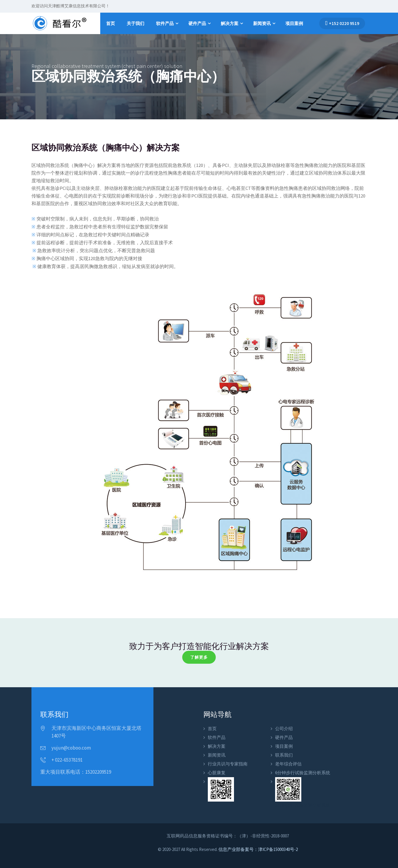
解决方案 (230, 23)
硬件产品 (197, 23)
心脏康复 (217, 773)
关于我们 (136, 23)
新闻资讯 (262, 23)
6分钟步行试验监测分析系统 (303, 773)
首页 (111, 23)
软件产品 (165, 23)
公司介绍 (284, 729)
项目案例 (294, 23)
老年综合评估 (288, 764)
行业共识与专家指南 (228, 764)
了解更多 (199, 657)
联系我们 (284, 755)
